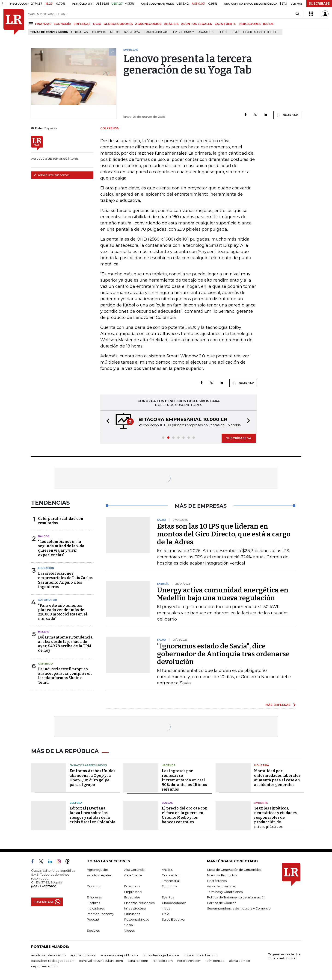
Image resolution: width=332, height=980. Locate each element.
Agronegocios (98, 870)
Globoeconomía (174, 903)
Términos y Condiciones (225, 892)
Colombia (99, 32)
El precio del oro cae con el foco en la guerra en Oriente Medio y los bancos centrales (185, 815)
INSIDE (268, 24)
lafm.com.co (215, 961)
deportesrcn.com (44, 966)
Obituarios (132, 914)
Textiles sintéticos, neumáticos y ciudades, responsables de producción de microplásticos (276, 817)
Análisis (167, 870)
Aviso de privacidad (222, 886)
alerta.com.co (240, 961)
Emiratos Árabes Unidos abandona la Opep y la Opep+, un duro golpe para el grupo (92, 778)
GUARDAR (287, 115)
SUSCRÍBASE (319, 3)
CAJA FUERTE (225, 24)
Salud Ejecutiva (173, 919)
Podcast (93, 919)
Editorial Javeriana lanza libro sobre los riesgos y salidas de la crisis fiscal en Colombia (93, 815)
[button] (107, 421)
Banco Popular (156, 32)
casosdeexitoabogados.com (53, 961)
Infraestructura (135, 908)
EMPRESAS (82, 24)
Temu (235, 32)
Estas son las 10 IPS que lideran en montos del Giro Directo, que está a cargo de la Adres (224, 534)
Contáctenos (217, 881)
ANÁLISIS (171, 24)
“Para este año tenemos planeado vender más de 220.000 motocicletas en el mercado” (63, 612)
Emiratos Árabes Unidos (88, 765)
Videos (129, 930)
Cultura (76, 803)
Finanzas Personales (139, 903)
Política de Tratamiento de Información (236, 897)
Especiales (132, 897)
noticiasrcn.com (189, 961)
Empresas (94, 897)
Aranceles (206, 32)
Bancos (44, 536)
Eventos (168, 897)
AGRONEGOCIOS (148, 24)
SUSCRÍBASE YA (239, 438)
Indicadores (96, 908)
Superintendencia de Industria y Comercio (239, 908)
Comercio (45, 664)
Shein (223, 32)
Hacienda (169, 765)
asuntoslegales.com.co (48, 955)
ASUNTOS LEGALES (197, 24)
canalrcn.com (138, 961)
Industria (261, 765)
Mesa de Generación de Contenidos (234, 870)
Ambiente (261, 803)
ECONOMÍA (62, 24)
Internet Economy (100, 914)
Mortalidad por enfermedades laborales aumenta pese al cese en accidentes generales (277, 778)
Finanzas (93, 903)
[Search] (297, 14)
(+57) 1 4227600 (44, 886)
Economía (169, 886)
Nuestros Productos (222, 875)
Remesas (81, 32)
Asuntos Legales (99, 875)
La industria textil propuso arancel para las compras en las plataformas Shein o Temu (65, 676)
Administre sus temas (51, 175)
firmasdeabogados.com (161, 955)
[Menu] (31, 24)
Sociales (93, 930)
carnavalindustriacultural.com (101, 961)
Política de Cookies (222, 903)
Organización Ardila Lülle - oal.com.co (284, 956)
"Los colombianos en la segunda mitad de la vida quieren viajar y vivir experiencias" (61, 548)
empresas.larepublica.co (119, 955)
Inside (166, 908)
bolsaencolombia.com (200, 955)
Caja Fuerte (133, 875)
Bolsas (44, 632)
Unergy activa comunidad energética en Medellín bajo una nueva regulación (223, 594)
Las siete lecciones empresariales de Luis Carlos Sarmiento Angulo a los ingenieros (65, 580)
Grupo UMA (132, 32)
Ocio (166, 914)
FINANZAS (43, 24)
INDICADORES (250, 24)
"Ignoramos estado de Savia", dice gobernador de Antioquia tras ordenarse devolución (223, 654)
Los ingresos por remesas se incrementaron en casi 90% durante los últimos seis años (184, 780)
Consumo (94, 886)
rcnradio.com (163, 961)
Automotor (47, 600)
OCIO (97, 24)
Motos (115, 32)
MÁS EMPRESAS (278, 705)
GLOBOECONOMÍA (118, 24)
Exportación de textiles (261, 32)
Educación (46, 568)
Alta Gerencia (134, 870)
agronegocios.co (83, 955)
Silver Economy (183, 32)
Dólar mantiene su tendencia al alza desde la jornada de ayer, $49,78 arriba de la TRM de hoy (65, 644)
